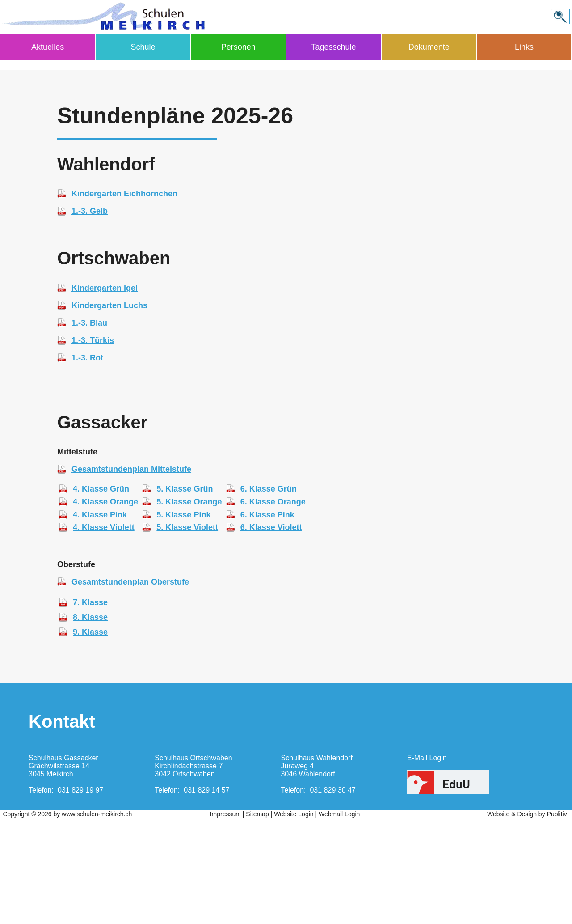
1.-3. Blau (89, 428)
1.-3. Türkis (93, 445)
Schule (143, 47)
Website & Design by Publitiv (527, 919)
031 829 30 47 (332, 895)
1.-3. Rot (87, 463)
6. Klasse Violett (271, 632)
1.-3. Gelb (90, 316)
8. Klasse (90, 722)
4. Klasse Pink (100, 620)
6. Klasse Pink (267, 620)
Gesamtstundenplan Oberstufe (130, 687)
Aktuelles (48, 47)
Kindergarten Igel (105, 393)
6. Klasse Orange (273, 607)
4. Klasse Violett (104, 632)
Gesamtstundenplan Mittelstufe (131, 574)
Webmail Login (339, 919)
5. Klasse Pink (183, 620)
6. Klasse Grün (269, 594)
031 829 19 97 (80, 895)
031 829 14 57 (206, 895)
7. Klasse (90, 708)
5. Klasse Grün (185, 594)
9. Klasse (90, 737)
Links (524, 47)
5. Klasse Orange (189, 607)
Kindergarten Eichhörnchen (124, 299)
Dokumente (429, 47)
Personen (238, 47)
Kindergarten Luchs (109, 411)
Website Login (294, 919)
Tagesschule (333, 47)
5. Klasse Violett (187, 632)
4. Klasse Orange (105, 607)
